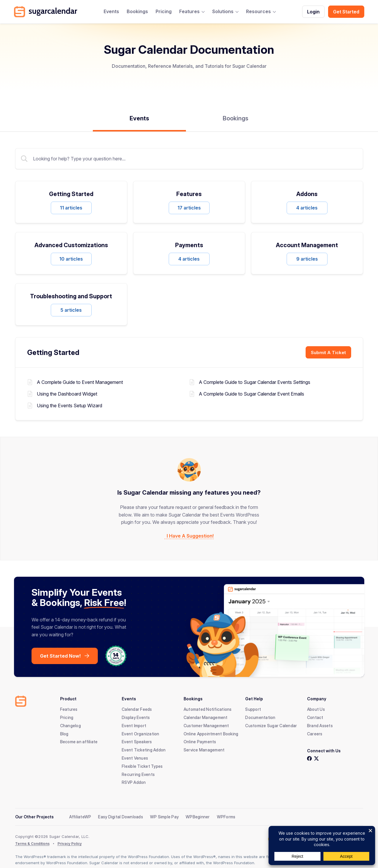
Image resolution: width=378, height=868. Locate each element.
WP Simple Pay (164, 817)
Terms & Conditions (32, 844)
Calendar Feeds (137, 709)
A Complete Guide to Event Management (80, 382)
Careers (315, 734)
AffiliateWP (80, 817)
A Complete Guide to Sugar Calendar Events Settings (255, 382)
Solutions (223, 11)
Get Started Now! (60, 656)
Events (111, 11)
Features (189, 11)
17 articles (189, 208)
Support (253, 709)
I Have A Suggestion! (190, 536)
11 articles (71, 208)
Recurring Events (138, 774)
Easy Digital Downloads (121, 817)
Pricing (164, 11)
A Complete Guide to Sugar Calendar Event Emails (251, 394)
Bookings (137, 11)
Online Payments (200, 742)
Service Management (204, 750)
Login (313, 12)
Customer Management (206, 726)
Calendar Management (206, 717)
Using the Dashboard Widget (67, 394)
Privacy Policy (70, 844)
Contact (315, 717)
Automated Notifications (208, 709)
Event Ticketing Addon (144, 750)
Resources (258, 11)
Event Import (134, 726)
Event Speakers (137, 742)
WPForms (226, 817)
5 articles (71, 310)
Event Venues (135, 758)
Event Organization (141, 734)
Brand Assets (320, 726)
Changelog (70, 726)
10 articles (71, 259)
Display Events (136, 717)
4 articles (307, 208)
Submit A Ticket (328, 352)
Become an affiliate (79, 742)
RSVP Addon (134, 782)
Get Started (346, 12)
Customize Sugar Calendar (271, 726)
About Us (316, 709)
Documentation (260, 717)
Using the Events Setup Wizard (69, 405)
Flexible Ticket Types (142, 766)
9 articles (307, 259)
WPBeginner (198, 817)
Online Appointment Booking (211, 734)
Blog (64, 734)
